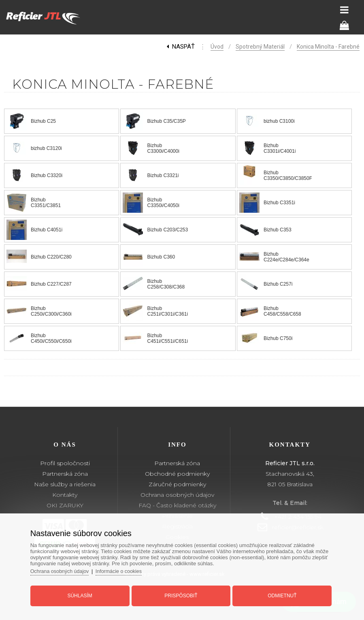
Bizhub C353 (278, 230)
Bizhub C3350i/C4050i (163, 203)
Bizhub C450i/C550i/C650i (51, 338)
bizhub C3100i (279, 121)
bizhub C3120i (46, 148)
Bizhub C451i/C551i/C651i (167, 338)
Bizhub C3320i (47, 175)
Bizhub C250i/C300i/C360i (51, 311)
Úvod (217, 47)
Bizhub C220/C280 (51, 257)
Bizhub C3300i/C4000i (163, 148)
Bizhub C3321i (163, 175)
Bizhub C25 (43, 121)
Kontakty (65, 495)
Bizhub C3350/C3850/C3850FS (289, 175)
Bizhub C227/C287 (51, 284)
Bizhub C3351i (279, 203)
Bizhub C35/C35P (166, 121)
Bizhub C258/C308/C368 (166, 284)
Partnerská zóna (65, 474)
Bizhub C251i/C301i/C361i (167, 311)
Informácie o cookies (128, 568)
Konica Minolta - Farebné (328, 47)
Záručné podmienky (177, 484)
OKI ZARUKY (65, 505)
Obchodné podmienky (177, 474)
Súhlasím (84, 593)
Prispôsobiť (181, 593)
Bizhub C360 (161, 257)
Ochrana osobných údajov (177, 495)
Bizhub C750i (278, 338)
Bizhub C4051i (47, 230)
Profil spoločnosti (65, 463)
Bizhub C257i (278, 284)
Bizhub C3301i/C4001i (280, 148)
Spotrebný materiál (260, 47)
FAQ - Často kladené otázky (177, 505)
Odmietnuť (278, 593)
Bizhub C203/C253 (167, 230)
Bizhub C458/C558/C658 (282, 311)
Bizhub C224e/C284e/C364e (286, 257)
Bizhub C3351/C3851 (46, 203)
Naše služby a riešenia (65, 484)
